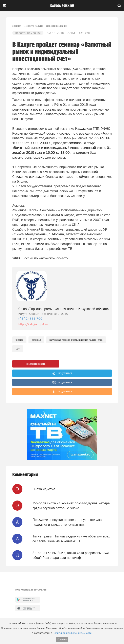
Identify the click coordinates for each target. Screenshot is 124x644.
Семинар (36, 340)
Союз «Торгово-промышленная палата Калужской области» (64, 309)
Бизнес (19, 340)
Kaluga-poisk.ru (62, 6)
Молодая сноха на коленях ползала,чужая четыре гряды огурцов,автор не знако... (71, 506)
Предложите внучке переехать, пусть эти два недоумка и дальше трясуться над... (67, 522)
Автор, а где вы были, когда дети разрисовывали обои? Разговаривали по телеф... (71, 555)
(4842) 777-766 (30, 318)
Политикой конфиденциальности (72, 633)
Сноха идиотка (44, 489)
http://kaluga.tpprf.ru (33, 324)
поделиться (62, 373)
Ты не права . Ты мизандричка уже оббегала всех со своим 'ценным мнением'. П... (71, 539)
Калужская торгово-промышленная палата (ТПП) (76, 340)
